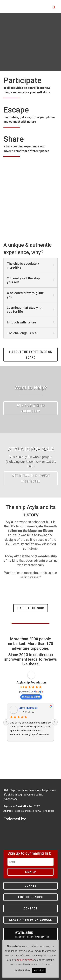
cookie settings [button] (25, 960)
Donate (30, 886)
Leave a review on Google (31, 920)
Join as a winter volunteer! (30, 408)
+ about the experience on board (31, 355)
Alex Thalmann (28, 708)
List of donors (31, 897)
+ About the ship (31, 608)
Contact (31, 908)
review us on (31, 697)
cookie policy (22, 970)
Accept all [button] (39, 970)
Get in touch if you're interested (31, 478)
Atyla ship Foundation (31, 682)
